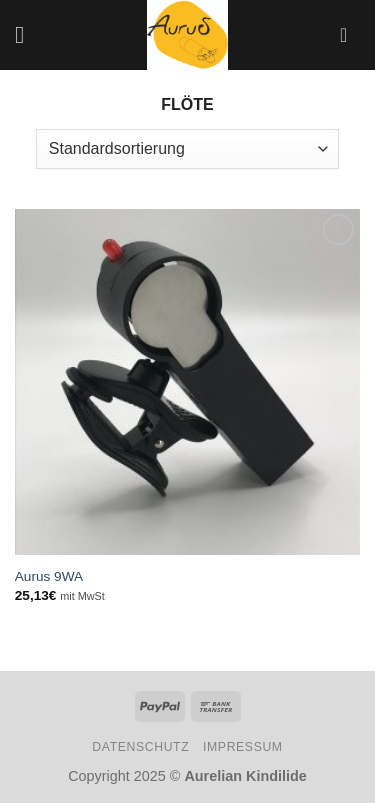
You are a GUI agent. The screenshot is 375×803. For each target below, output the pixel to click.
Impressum (243, 747)
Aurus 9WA (49, 576)
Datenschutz (140, 747)
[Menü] (27, 34)
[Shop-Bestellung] (187, 149)
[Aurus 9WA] (187, 381)
